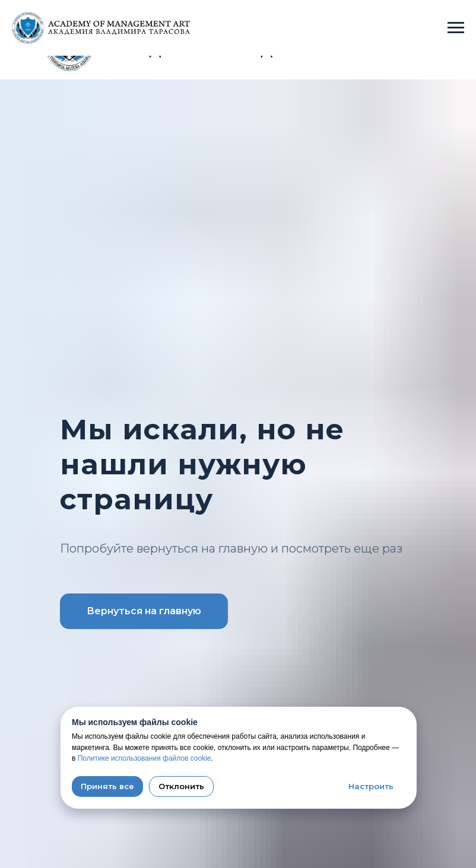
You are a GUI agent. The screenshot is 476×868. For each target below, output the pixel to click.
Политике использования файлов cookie (145, 758)
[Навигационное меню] (456, 28)
